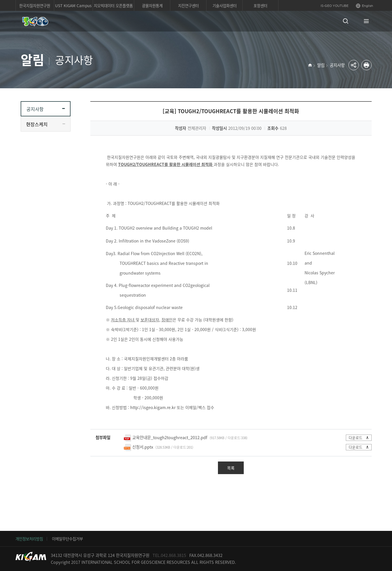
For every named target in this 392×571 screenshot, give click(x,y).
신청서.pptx (143, 447)
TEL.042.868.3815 (169, 555)
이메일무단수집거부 (67, 539)
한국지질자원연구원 (35, 5)
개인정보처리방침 (29, 539)
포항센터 (260, 5)
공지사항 (337, 65)
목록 (231, 468)
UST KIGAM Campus (73, 5)
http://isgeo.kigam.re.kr (153, 407)
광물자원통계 (152, 5)
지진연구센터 (188, 5)
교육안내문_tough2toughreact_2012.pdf (170, 437)
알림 (321, 65)
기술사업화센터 (225, 5)
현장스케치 (37, 124)
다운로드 (359, 438)
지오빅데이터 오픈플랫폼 (113, 5)
